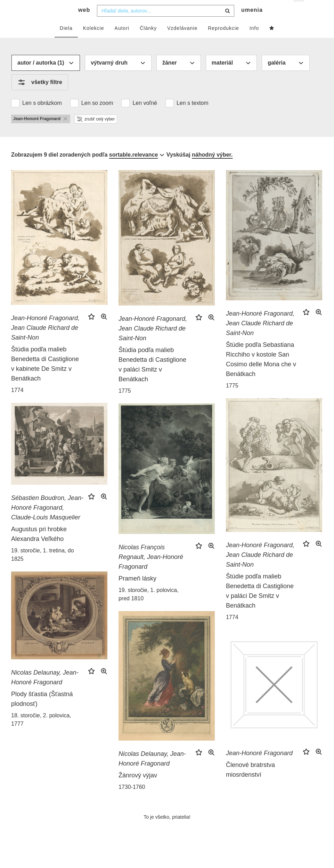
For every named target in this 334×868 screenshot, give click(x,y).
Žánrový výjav (138, 788)
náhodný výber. (212, 167)
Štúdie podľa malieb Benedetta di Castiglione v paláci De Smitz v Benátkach (260, 604)
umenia (252, 23)
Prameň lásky (137, 591)
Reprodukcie (223, 41)
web (84, 23)
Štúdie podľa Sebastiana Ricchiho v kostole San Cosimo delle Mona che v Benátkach (261, 372)
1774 (17, 403)
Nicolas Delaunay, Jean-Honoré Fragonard (45, 690)
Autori (122, 41)
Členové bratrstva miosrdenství (250, 783)
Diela (66, 41)
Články (148, 41)
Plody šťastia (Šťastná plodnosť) (42, 712)
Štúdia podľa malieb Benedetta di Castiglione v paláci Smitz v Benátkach (152, 377)
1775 (125, 403)
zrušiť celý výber (96, 132)
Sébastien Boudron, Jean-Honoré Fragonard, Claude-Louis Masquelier (47, 520)
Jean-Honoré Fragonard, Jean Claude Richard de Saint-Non (45, 341)
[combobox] (166, 23)
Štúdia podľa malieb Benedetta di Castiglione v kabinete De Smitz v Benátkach (45, 377)
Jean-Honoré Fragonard (259, 766)
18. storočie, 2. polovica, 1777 (41, 732)
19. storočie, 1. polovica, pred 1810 (149, 607)
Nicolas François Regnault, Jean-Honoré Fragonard (151, 570)
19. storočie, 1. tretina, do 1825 (43, 567)
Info (254, 41)
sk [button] (299, 11)
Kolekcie (94, 41)
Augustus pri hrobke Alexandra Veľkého (39, 547)
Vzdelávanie (182, 41)
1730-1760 (132, 800)
